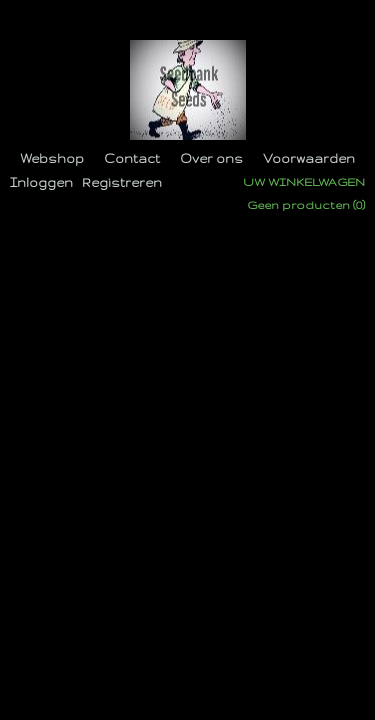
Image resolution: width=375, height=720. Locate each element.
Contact (132, 158)
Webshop (52, 158)
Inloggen (41, 182)
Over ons (211, 158)
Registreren (122, 182)
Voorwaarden (309, 158)
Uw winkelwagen (304, 182)
